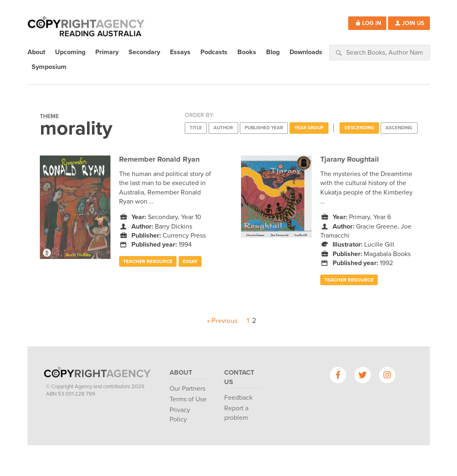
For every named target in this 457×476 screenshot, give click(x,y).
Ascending (399, 128)
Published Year (264, 128)
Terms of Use (188, 399)
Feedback (238, 398)
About (181, 373)
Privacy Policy (180, 414)
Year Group (309, 128)
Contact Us (239, 377)
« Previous (222, 321)
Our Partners (187, 389)
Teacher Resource (148, 261)
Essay (190, 261)
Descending (359, 128)
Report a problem (236, 413)
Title (196, 128)
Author (223, 128)
